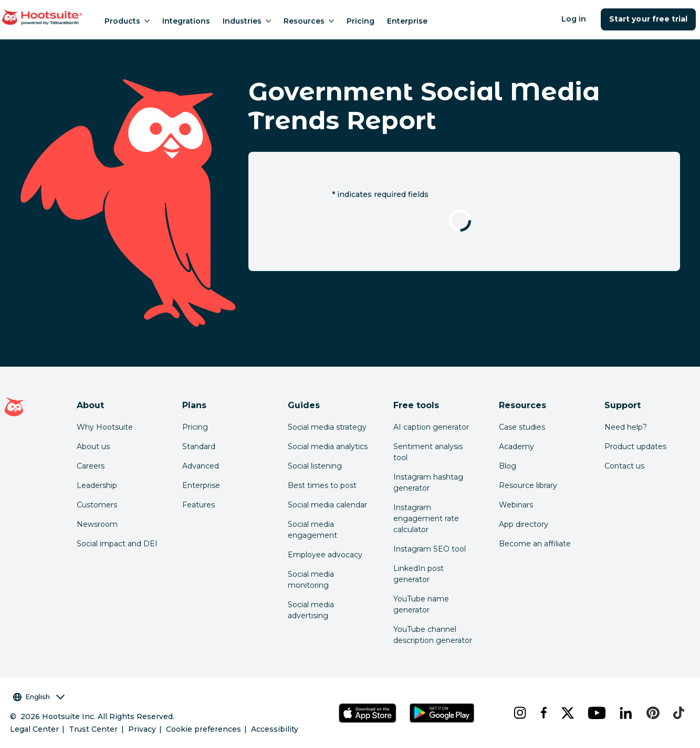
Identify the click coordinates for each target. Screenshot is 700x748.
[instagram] (519, 713)
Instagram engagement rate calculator (426, 518)
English (39, 697)
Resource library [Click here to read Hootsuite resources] (528, 485)
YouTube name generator (421, 604)
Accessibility (275, 729)
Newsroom (97, 524)
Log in (574, 19)
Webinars (516, 505)
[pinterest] (651, 713)
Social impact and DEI (117, 544)
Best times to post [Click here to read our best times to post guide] (322, 485)
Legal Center (34, 729)
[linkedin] (625, 713)
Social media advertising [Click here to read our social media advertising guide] (311, 610)
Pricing (361, 21)
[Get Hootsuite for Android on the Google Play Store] (442, 713)
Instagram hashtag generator (428, 482)
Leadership (97, 485)
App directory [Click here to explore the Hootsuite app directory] (524, 524)
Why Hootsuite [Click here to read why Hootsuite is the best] (105, 427)
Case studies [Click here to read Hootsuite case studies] (522, 427)
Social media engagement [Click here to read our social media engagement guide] (312, 530)
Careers (91, 466)
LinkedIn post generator (419, 574)
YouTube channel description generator (433, 635)
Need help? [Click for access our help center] (626, 427)
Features (198, 505)
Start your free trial (648, 19)
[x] (566, 713)
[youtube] (595, 713)
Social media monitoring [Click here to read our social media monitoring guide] (311, 580)
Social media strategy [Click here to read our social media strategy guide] (327, 427)
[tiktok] (677, 713)
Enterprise (407, 21)
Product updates (635, 446)
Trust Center (93, 729)
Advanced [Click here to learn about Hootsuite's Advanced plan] (201, 466)
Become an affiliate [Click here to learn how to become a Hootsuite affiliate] (535, 544)
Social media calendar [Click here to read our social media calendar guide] (327, 505)
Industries (247, 21)
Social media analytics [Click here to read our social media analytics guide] (328, 446)
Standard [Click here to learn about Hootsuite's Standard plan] (199, 446)
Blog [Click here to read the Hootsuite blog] (508, 466)
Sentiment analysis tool (428, 452)
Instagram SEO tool (430, 549)
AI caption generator (431, 427)
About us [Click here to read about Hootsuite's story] (93, 446)
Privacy (142, 729)
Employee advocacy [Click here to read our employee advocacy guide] (325, 555)
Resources (309, 21)
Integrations (186, 21)
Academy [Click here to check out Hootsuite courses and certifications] (516, 446)
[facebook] (542, 713)
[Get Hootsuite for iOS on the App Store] (368, 713)
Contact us (624, 466)
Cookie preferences (203, 729)
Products (127, 21)
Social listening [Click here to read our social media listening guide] (315, 466)
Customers (97, 505)
